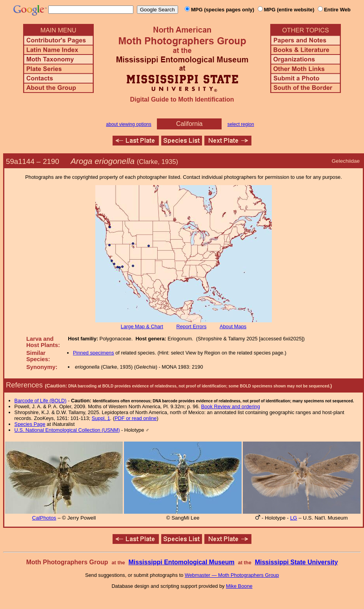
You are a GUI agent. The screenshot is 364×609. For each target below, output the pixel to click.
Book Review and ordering (231, 406)
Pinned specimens (94, 353)
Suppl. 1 (101, 418)
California (189, 124)
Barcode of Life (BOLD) (41, 401)
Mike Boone (239, 586)
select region (241, 124)
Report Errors (192, 326)
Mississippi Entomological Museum (181, 562)
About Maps (233, 326)
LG (294, 518)
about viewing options (128, 124)
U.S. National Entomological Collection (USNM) (67, 430)
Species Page (30, 424)
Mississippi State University (297, 562)
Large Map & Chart (142, 326)
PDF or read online (136, 418)
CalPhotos (44, 518)
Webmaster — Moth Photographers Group (232, 575)
